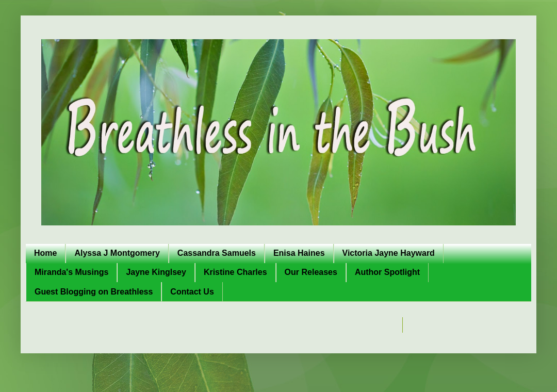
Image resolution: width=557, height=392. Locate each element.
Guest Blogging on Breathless (94, 292)
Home (45, 253)
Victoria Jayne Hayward (389, 253)
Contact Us (192, 292)
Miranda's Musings (71, 272)
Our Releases (311, 272)
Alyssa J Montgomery (117, 253)
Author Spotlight (387, 272)
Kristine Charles (235, 272)
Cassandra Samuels (217, 253)
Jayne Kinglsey (156, 272)
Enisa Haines (299, 253)
